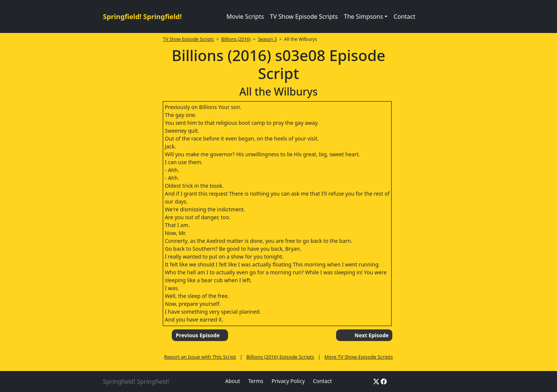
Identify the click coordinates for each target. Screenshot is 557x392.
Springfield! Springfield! (143, 16)
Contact (404, 16)
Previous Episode (197, 335)
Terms (256, 381)
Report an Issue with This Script (200, 357)
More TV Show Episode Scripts (359, 357)
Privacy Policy (288, 381)
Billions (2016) (236, 39)
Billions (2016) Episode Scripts (280, 357)
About (233, 381)
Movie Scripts (245, 16)
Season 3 (267, 39)
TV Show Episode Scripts (304, 16)
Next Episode (372, 335)
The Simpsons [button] (364, 16)
